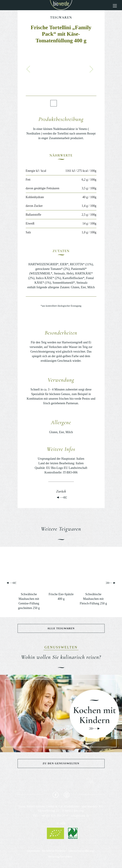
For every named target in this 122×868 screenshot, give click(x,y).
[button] (28, 69)
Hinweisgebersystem (60, 857)
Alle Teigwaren (61, 628)
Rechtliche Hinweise (54, 851)
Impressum (33, 851)
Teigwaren (61, 18)
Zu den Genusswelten (61, 763)
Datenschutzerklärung (81, 851)
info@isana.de (80, 816)
